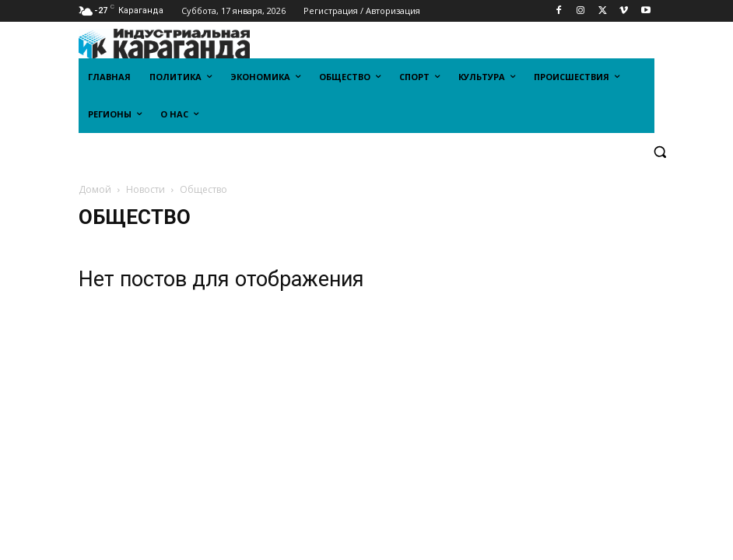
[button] (659, 152)
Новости (146, 189)
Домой (95, 189)
